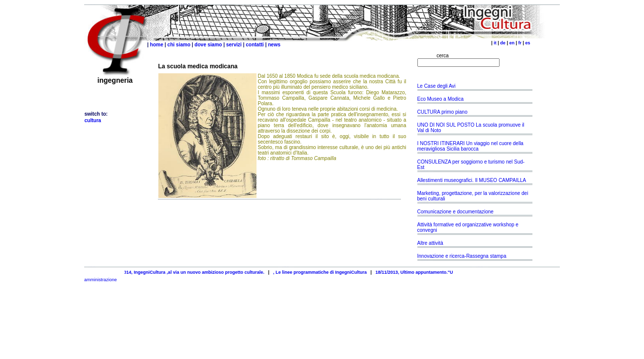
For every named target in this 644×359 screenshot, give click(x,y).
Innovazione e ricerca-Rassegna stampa (462, 256)
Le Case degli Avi (437, 86)
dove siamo (208, 45)
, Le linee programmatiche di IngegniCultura (324, 272)
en (512, 43)
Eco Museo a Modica (441, 99)
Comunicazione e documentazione (455, 212)
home (157, 45)
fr (520, 43)
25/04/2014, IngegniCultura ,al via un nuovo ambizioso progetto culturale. (191, 272)
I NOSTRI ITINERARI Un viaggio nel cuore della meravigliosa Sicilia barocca (470, 146)
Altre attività (430, 243)
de (503, 43)
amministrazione (101, 280)
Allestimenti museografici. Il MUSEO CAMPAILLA (472, 180)
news (274, 45)
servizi (234, 45)
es (527, 43)
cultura (93, 120)
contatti (255, 45)
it (495, 43)
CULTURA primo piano (443, 112)
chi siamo (179, 45)
